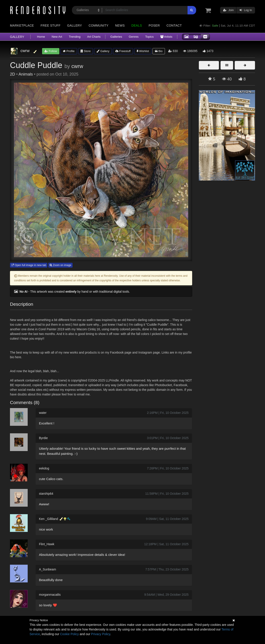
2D (13, 74)
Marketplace (22, 25)
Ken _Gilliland (48, 519)
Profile (69, 51)
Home (41, 37)
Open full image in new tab (29, 265)
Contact (174, 25)
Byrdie (43, 438)
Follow (51, 51)
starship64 (46, 494)
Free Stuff (50, 25)
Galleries (116, 37)
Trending (75, 37)
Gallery (74, 25)
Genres (133, 37)
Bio (159, 51)
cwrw (77, 66)
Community (99, 25)
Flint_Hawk (47, 544)
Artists (166, 37)
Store (86, 51)
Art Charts (94, 37)
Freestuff (123, 51)
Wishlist (143, 51)
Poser (154, 25)
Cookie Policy (69, 634)
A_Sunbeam (47, 569)
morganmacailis (50, 595)
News (120, 25)
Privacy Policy (101, 634)
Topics (149, 37)
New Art (57, 37)
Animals (26, 74)
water (43, 413)
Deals (137, 25)
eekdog (44, 468)
